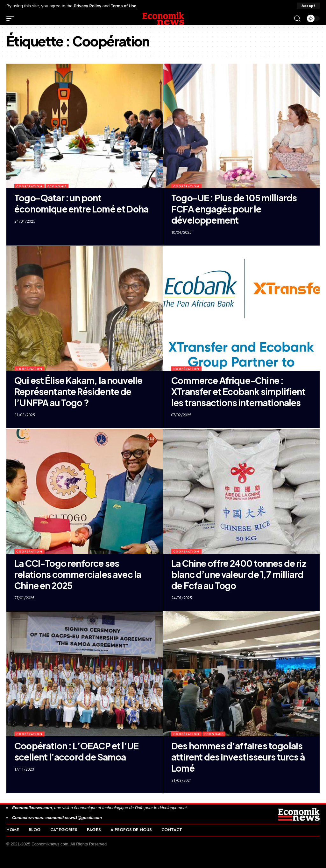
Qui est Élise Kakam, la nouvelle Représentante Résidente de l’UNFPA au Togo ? (78, 391)
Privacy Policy (89, 6)
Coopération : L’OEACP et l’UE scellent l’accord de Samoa (76, 751)
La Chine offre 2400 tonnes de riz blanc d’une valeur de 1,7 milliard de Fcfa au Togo (239, 574)
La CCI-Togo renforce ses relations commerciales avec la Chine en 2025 (78, 574)
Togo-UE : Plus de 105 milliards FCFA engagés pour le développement (234, 209)
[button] (308, 6)
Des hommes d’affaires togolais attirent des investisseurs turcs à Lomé (238, 757)
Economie (57, 186)
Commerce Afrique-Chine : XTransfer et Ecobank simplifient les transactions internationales (238, 391)
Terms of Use (126, 6)
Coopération (29, 186)
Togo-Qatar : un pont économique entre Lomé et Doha (81, 203)
